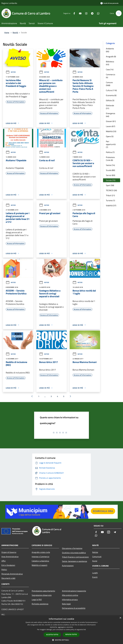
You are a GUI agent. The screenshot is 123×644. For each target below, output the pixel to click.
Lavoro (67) (111, 126)
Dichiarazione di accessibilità (74, 608)
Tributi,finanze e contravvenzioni (75, 557)
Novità (15, 33)
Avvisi (95, 561)
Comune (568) (109, 84)
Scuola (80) (110, 170)
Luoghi (95, 573)
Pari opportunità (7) (111, 144)
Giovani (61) (111, 121)
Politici (4, 570)
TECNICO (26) (111, 190)
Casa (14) (110, 69)
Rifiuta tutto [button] (71, 634)
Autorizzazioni (68, 566)
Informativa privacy (70, 599)
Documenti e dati (8, 578)
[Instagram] (85, 13)
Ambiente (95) (110, 50)
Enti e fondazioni (8, 565)
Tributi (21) (110, 195)
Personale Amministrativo (12, 574)
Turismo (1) (110, 200)
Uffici (4, 561)
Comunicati (97, 557)
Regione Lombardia (9, 3)
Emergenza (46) (111, 115)
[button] (61, 640)
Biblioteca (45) (110, 63)
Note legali (66, 604)
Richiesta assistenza (40, 604)
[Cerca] (119, 13)
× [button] (120, 618)
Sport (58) (110, 185)
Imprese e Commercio (40, 557)
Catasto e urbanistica (40, 561)
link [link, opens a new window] (85, 630)
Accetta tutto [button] (52, 635)
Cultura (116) (111, 90)
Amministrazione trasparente (74, 591)
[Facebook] (73, 13)
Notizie (11, 72)
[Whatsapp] (97, 13)
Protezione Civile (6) (110, 159)
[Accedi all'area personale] (109, 3)
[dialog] (61, 630)
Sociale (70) (111, 180)
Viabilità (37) (111, 205)
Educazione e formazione (72, 548)
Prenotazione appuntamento (43, 591)
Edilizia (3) (110, 100)
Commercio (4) (111, 76)
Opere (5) (110, 136)
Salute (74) (110, 165)
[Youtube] (79, 13)
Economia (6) (111, 95)
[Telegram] (91, 13)
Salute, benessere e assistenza (74, 561)
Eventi (95, 577)
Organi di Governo (9, 552)
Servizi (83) (111, 175)
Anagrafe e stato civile (41, 552)
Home (7, 33)
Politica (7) (110, 152)
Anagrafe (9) (111, 56)
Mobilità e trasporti (40, 565)
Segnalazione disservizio (42, 595)
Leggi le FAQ (37, 599)
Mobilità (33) (111, 131)
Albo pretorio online (70, 595)
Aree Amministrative (10, 557)
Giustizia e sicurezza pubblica (74, 553)
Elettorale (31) (110, 107)
